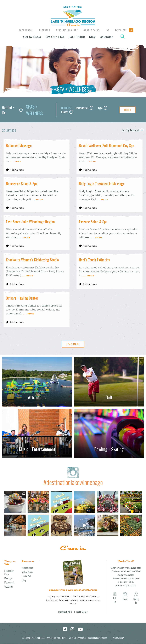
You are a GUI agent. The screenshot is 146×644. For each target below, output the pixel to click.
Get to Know (32, 37)
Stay (92, 37)
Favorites (126, 30)
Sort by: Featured (133, 130)
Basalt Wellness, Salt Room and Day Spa (106, 146)
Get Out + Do (55, 37)
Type (103, 108)
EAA (109, 30)
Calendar (106, 37)
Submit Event (92, 30)
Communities (84, 108)
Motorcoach (24, 30)
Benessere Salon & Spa (22, 184)
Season (67, 112)
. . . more (16, 161)
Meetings (8, 578)
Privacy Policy (118, 638)
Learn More (81, 612)
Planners (44, 30)
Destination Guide (67, 30)
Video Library (27, 572)
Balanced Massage (19, 146)
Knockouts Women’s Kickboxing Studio (32, 260)
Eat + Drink (77, 37)
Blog (24, 580)
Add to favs (15, 170)
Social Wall (27, 576)
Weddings (9, 587)
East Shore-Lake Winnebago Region (30, 222)
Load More (73, 344)
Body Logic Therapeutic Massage (102, 184)
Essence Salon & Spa (93, 222)
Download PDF (65, 612)
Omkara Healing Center (22, 298)
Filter (128, 110)
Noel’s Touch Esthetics (94, 260)
